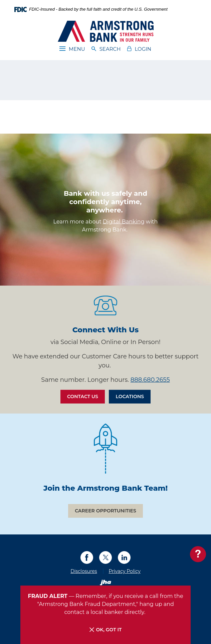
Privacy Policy (125, 571)
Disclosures (84, 571)
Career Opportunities (105, 511)
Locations (130, 396)
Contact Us (83, 396)
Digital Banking (124, 221)
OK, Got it (106, 630)
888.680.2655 (150, 380)
